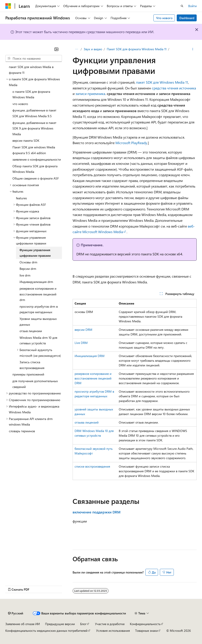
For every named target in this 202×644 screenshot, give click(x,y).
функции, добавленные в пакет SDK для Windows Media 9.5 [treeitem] (34, 113)
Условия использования (113, 631)
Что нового (164, 18)
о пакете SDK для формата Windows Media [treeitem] (31, 94)
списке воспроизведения (92, 466)
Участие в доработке (110, 624)
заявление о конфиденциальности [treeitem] (37, 159)
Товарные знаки (147, 631)
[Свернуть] (56, 49)
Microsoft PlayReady (131, 143)
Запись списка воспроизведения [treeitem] (32, 365)
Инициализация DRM (90, 356)
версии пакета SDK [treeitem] (26, 140)
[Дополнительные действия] (193, 49)
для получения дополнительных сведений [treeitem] (35, 384)
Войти (192, 6)
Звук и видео (93, 49)
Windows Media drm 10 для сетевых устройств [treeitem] (38, 340)
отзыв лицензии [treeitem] (31, 331)
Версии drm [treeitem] (28, 269)
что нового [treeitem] (20, 104)
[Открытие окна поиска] (182, 6)
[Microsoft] (8, 6)
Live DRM (81, 343)
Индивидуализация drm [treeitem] (36, 282)
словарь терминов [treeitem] (22, 431)
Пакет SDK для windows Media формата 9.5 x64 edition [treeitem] (34, 150)
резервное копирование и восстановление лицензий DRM (93, 378)
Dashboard (187, 18)
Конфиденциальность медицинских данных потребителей (46, 631)
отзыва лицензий (87, 422)
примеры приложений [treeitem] (28, 374)
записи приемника (90, 94)
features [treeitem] (21, 198)
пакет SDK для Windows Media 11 (162, 82)
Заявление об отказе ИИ (23, 624)
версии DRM (83, 330)
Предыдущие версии (60, 624)
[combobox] (34, 59)
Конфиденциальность (145, 624)
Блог (83, 624)
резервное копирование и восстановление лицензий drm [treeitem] (38, 294)
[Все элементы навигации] (76, 49)
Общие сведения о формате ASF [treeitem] (36, 178)
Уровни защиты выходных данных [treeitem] (38, 322)
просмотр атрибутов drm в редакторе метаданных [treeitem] (39, 309)
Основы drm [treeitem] (28, 262)
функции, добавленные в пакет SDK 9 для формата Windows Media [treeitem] (34, 128)
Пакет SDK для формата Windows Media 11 (137, 49)
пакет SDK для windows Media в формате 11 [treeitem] (31, 70)
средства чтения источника (174, 88)
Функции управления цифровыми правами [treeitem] (35, 253)
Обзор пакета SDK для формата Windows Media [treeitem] (35, 169)
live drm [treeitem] (25, 275)
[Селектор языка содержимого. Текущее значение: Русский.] (16, 613)
